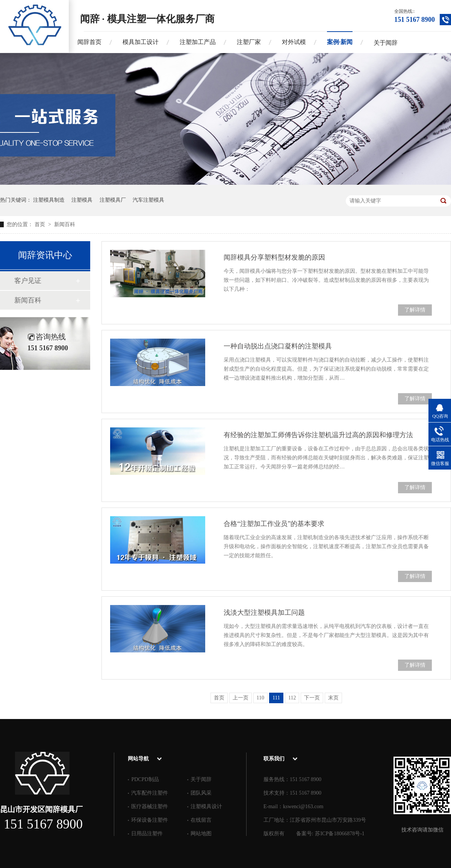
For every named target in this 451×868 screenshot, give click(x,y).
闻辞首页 (89, 42)
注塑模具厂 (113, 200)
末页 (333, 698)
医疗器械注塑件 (150, 806)
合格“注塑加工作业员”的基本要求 (274, 524)
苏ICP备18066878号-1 (340, 834)
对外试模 (294, 42)
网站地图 (201, 834)
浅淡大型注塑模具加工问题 (264, 613)
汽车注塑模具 (148, 200)
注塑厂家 (249, 42)
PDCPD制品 (145, 779)
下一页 (312, 698)
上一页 (241, 698)
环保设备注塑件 (150, 820)
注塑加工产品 (198, 42)
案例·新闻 (340, 42)
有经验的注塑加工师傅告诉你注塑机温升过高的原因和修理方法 (318, 435)
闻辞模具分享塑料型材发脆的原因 (274, 257)
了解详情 (415, 310)
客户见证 (28, 281)
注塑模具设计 (206, 806)
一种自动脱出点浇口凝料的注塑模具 (278, 346)
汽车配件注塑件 (150, 793)
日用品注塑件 (147, 834)
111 (276, 698)
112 (292, 698)
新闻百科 (65, 224)
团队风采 (201, 793)
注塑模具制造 (49, 200)
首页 (41, 224)
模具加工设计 (141, 42)
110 (260, 698)
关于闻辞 (386, 43)
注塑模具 (82, 200)
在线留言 (201, 820)
